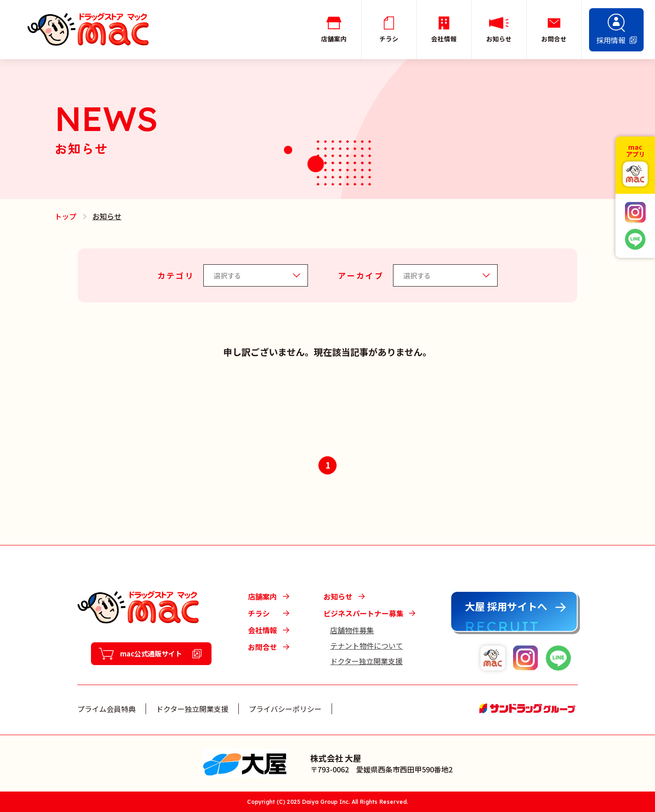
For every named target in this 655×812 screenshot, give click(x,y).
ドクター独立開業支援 (366, 661)
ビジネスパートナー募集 (363, 613)
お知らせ (338, 596)
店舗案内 (262, 596)
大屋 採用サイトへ (506, 606)
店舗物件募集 (352, 630)
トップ (65, 216)
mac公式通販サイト (151, 654)
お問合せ (262, 647)
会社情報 (262, 630)
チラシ (259, 613)
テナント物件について (367, 646)
